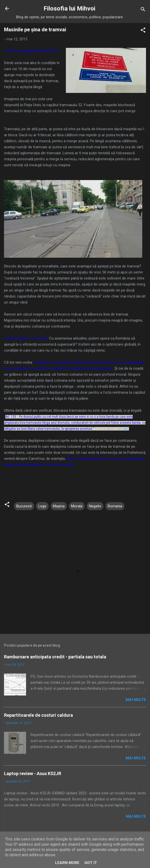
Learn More (67, 863)
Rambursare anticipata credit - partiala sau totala (55, 657)
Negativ (95, 506)
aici (126, 429)
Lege (42, 506)
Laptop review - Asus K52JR (33, 773)
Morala (77, 506)
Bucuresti (24, 506)
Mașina (59, 506)
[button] (143, 31)
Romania (115, 506)
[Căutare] (143, 10)
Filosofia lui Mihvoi (69, 9)
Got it (91, 863)
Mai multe (136, 700)
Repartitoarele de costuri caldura (38, 715)
